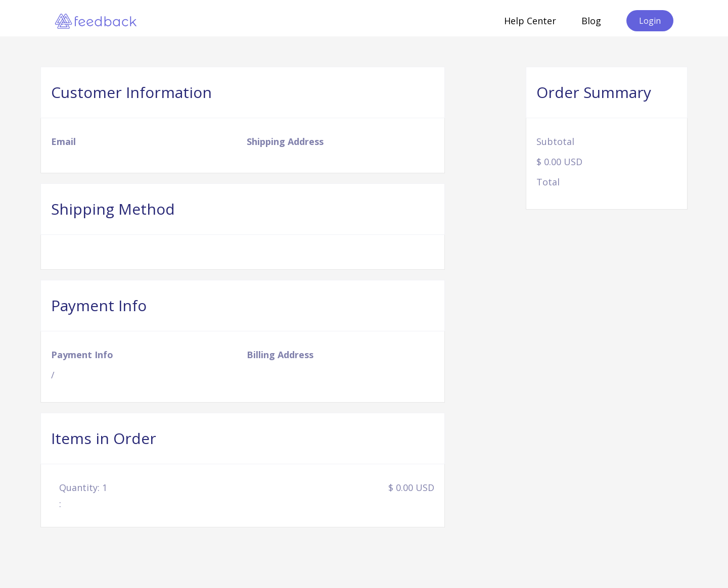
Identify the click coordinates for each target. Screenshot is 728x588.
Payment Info (82, 355)
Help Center (530, 21)
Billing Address (280, 355)
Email (63, 141)
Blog (591, 21)
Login (650, 21)
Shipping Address (285, 141)
